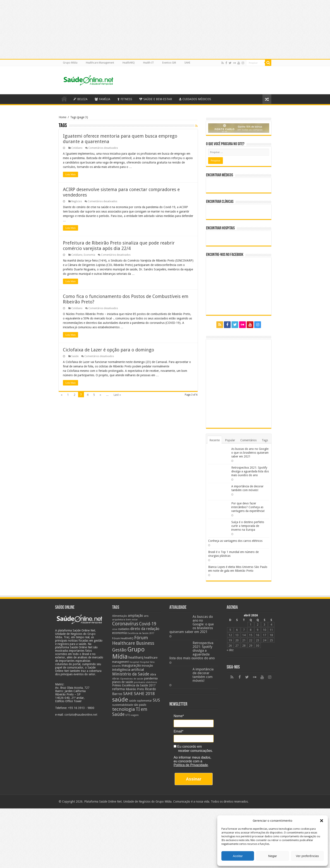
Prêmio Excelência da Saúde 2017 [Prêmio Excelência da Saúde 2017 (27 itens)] (134, 685)
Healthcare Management (100, 63)
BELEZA (81, 99)
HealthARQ (129, 63)
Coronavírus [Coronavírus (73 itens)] (125, 624)
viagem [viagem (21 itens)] (135, 715)
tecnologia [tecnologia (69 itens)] (124, 709)
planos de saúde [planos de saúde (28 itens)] (123, 682)
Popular (230, 440)
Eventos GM (169, 63)
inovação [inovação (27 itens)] (147, 666)
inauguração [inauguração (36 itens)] (131, 665)
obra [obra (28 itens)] (153, 674)
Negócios (77, 201)
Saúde (75, 356)
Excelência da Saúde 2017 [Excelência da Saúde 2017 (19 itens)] (141, 633)
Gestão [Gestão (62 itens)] (119, 650)
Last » (117, 395)
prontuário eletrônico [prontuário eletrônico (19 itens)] (145, 682)
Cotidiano (77, 148)
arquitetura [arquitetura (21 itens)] (119, 619)
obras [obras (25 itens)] (116, 679)
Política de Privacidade (191, 765)
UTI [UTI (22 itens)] (128, 715)
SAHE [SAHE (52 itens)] (128, 694)
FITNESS (125, 99)
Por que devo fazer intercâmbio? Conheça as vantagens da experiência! (248, 507)
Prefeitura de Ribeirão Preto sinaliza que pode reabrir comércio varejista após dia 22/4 (119, 246)
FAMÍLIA (102, 99)
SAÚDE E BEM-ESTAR (156, 99)
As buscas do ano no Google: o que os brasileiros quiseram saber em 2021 (250, 453)
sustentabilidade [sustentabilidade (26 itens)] (123, 705)
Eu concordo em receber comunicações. (193, 749)
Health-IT (148, 63)
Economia (89, 255)
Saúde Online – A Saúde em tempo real (64, 99)
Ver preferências (307, 856)
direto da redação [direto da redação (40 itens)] (145, 629)
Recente (215, 440)
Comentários (248, 440)
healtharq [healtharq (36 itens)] (136, 657)
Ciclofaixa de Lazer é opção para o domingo (108, 350)
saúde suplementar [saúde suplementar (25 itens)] (140, 701)
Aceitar (238, 856)
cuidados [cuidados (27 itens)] (124, 629)
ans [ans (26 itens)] (146, 616)
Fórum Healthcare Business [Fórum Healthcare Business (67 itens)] (133, 640)
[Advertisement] (165, 838)
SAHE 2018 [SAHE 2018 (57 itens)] (144, 694)
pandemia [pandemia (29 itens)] (151, 678)
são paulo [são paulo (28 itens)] (140, 705)
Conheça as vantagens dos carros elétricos (235, 541)
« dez (230, 650)
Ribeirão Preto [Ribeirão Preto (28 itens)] (135, 689)
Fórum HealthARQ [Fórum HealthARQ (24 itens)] (123, 638)
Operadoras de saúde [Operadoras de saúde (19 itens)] (132, 679)
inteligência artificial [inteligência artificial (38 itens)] (128, 670)
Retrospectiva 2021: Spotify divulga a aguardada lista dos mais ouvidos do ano (250, 471)
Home (63, 117)
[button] (322, 821)
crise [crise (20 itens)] (115, 629)
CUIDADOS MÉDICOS (195, 99)
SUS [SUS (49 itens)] (156, 700)
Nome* (179, 716)
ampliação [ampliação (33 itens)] (136, 616)
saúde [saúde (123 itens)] (120, 700)
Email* (178, 731)
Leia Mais (71, 174)
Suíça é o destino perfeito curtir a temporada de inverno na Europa (248, 526)
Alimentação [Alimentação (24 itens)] (120, 616)
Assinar (194, 779)
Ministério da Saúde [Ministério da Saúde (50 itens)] (131, 674)
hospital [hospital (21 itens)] (134, 662)
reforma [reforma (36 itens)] (118, 689)
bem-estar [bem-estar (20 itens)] (132, 620)
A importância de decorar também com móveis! (203, 675)
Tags (265, 440)
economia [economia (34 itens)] (119, 633)
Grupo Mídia (70, 63)
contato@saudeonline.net (81, 715)
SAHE (187, 63)
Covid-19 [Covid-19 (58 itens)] (148, 624)
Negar (273, 856)
